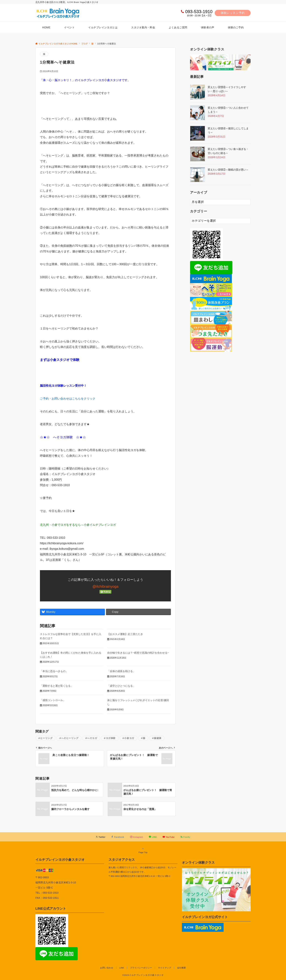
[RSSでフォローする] (185, 837)
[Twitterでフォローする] (101, 837)
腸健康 (158, 738)
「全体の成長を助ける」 (121, 671)
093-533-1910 (199, 12)
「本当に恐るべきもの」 (54, 671)
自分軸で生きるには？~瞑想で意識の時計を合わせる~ (138, 653)
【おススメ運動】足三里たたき (125, 634)
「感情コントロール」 (53, 700)
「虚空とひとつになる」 (121, 686)
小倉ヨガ (129, 738)
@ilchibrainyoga (106, 586)
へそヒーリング (70, 738)
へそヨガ (92, 738)
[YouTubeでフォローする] (169, 837)
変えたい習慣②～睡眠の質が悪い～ (228, 170)
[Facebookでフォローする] (118, 837)
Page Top (143, 850)
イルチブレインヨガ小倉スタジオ (60, 860)
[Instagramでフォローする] (137, 837)
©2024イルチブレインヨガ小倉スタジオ (143, 975)
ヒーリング (47, 738)
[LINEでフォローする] (153, 837)
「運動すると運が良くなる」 (57, 686)
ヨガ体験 (111, 738)
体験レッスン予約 (233, 13)
